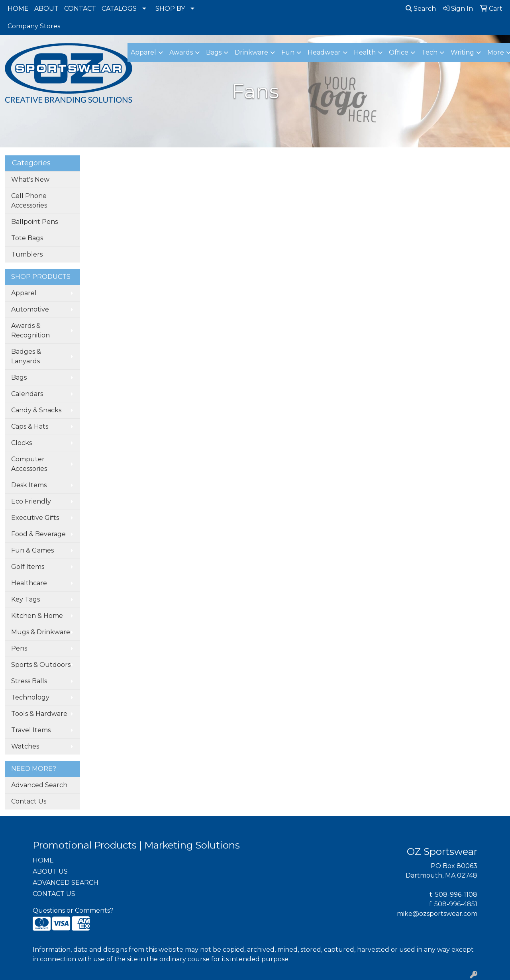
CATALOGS (119, 9)
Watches (25, 746)
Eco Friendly (31, 501)
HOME (18, 9)
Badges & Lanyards (26, 356)
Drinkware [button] (251, 52)
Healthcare (29, 583)
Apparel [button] (143, 52)
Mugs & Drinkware (41, 632)
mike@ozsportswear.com (437, 914)
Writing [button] (462, 52)
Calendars (27, 394)
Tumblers (27, 254)
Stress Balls (29, 681)
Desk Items (29, 485)
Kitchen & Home (37, 616)
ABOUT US (50, 871)
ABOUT (46, 9)
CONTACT (80, 9)
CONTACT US (54, 894)
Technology (30, 697)
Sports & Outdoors (41, 665)
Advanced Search (39, 785)
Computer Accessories (29, 464)
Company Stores (34, 26)
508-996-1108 (456, 895)
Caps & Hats (30, 426)
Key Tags (25, 599)
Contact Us (29, 801)
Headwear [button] (324, 52)
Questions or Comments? (73, 910)
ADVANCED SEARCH (66, 883)
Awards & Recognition (30, 330)
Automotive (30, 309)
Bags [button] (214, 52)
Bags (19, 377)
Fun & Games (32, 550)
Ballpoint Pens (34, 222)
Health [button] (365, 52)
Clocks (22, 443)
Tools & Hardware (39, 714)
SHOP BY (170, 9)
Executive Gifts (35, 518)
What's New (30, 179)
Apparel (24, 293)
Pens (19, 648)
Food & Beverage (38, 534)
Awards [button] (181, 52)
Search (421, 9)
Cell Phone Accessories (29, 201)
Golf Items (28, 567)
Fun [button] (288, 52)
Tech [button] (430, 52)
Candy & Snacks (36, 410)
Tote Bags (27, 238)
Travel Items (31, 730)
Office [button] (399, 52)
